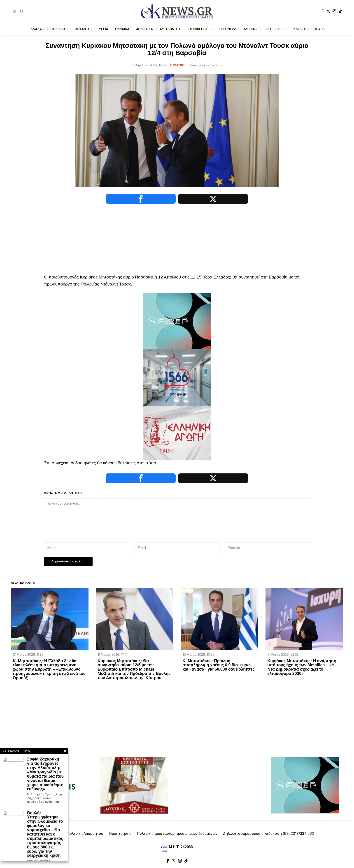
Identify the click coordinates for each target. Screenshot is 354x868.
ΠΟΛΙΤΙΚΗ (178, 65)
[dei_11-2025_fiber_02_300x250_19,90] (177, 321)
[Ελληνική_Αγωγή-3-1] (177, 432)
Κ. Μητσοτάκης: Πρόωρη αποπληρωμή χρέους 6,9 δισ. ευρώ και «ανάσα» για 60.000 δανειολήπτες (219, 665)
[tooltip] (322, 11)
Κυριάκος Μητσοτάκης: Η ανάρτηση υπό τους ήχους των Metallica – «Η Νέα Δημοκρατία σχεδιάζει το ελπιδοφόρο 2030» (302, 667)
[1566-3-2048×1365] (177, 377)
